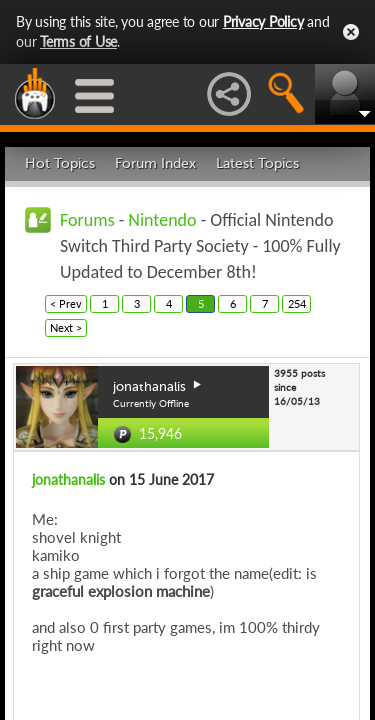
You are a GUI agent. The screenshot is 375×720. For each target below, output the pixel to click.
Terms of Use (78, 41)
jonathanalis (68, 479)
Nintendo (162, 220)
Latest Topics (257, 163)
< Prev (66, 303)
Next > (66, 327)
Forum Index (155, 163)
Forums (87, 220)
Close (351, 32)
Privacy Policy (263, 21)
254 (297, 303)
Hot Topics (60, 163)
